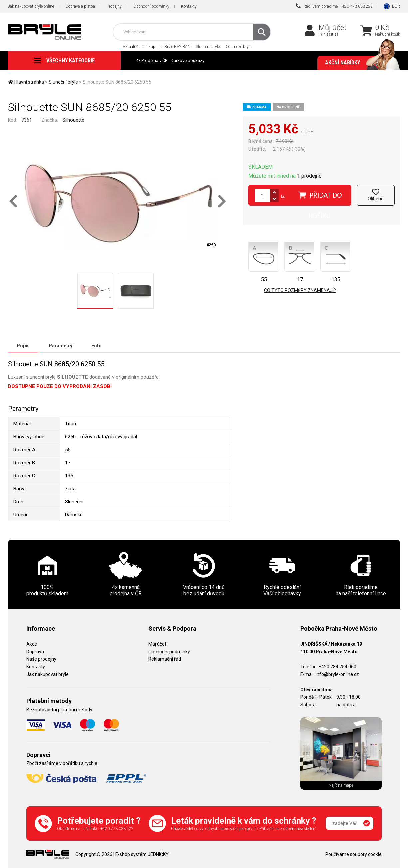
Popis (23, 346)
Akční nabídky (359, 63)
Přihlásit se (329, 34)
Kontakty (189, 6)
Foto (96, 346)
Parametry (60, 346)
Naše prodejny (41, 659)
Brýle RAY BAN (177, 47)
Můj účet (333, 27)
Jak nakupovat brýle (47, 674)
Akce (32, 644)
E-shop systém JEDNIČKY (142, 854)
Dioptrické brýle (238, 47)
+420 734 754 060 (338, 667)
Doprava (35, 652)
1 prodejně (309, 176)
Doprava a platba (80, 6)
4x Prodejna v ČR (152, 60)
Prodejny (114, 6)
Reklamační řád (165, 659)
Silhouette (73, 120)
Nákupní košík (388, 34)
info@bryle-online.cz (337, 674)
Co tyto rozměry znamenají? (300, 290)
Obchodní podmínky (151, 6)
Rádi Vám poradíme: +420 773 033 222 (334, 6)
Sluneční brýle (208, 47)
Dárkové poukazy (187, 60)
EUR (396, 6)
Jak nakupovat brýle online (31, 6)
